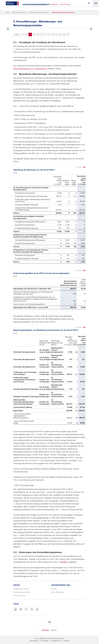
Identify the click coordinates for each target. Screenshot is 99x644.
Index (17, 34)
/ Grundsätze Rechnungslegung (63, 13)
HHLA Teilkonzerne (58, 592)
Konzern (54, 589)
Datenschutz (56, 641)
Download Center (19, 595)
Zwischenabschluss (19, 13)
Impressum (34, 641)
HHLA (13, 3)
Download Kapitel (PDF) (21, 592)
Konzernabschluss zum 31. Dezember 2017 (31, 69)
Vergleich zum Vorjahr (21, 589)
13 (68, 34)
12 (64, 34)
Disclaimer (45, 641)
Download (79, 167)
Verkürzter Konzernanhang (39, 13)
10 (57, 34)
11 (60, 34)
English (54, 630)
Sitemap (66, 641)
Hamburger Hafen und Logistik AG (52, 639)
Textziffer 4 (64, 562)
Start (8, 13)
